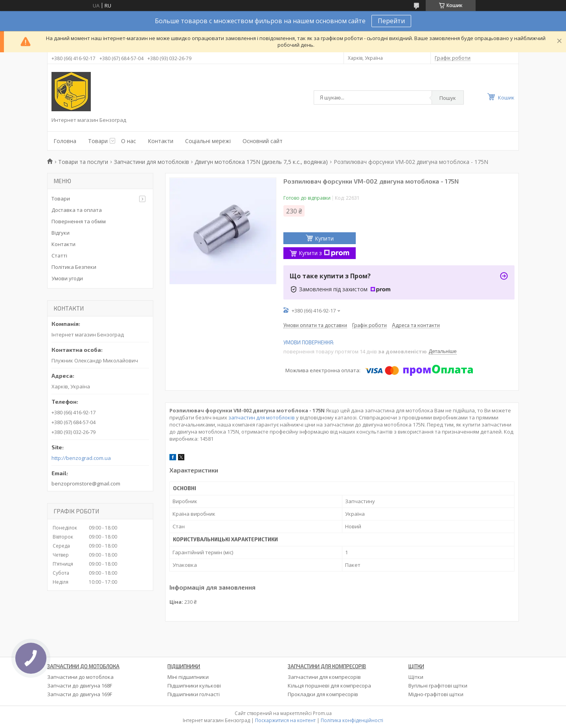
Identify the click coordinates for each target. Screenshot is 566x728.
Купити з (324, 253)
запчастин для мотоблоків (262, 417)
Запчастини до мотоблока (80, 677)
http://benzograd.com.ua (81, 458)
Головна (65, 141)
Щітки (416, 677)
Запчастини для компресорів (324, 677)
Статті (59, 256)
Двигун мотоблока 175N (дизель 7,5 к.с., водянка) (261, 162)
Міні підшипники (188, 677)
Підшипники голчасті (194, 694)
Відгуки (61, 233)
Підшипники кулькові (194, 686)
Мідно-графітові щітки (436, 694)
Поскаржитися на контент (285, 720)
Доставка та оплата (77, 210)
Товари (98, 141)
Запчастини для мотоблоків (152, 162)
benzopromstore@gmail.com (86, 483)
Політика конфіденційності (352, 720)
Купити (324, 238)
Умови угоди (67, 278)
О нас (129, 141)
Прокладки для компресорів (323, 694)
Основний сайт (263, 141)
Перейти (391, 21)
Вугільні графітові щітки (438, 686)
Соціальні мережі (208, 141)
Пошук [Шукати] (448, 98)
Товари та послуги (83, 162)
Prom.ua (322, 713)
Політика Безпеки (74, 267)
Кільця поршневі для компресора (329, 686)
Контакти (161, 141)
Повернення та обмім (79, 221)
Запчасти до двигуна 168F (80, 686)
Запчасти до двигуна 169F (80, 694)
